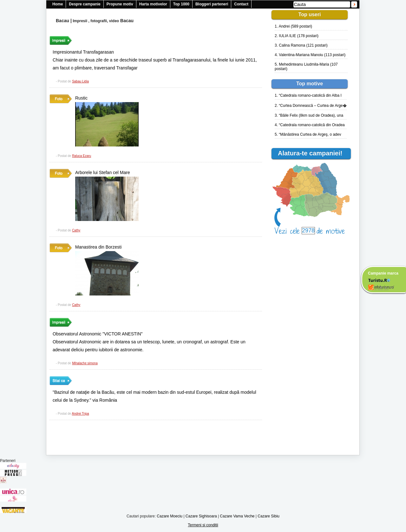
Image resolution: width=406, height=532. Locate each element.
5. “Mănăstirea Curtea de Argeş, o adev (308, 134)
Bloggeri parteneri (212, 4)
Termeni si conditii (203, 525)
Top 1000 (181, 4)
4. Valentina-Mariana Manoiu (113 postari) (310, 55)
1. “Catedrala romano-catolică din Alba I (308, 95)
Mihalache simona (85, 363)
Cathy (76, 230)
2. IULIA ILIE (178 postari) (297, 36)
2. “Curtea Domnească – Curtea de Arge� (311, 106)
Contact (241, 4)
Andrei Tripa (81, 414)
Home (58, 4)
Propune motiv (120, 4)
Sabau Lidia (80, 81)
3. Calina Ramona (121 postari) (301, 45)
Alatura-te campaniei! (313, 153)
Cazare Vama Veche (237, 516)
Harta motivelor (153, 4)
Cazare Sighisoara (201, 516)
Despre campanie (85, 4)
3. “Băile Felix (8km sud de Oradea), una (309, 115)
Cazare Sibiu (268, 516)
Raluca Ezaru (82, 156)
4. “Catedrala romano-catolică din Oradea (310, 125)
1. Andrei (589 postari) (293, 26)
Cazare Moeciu (170, 516)
